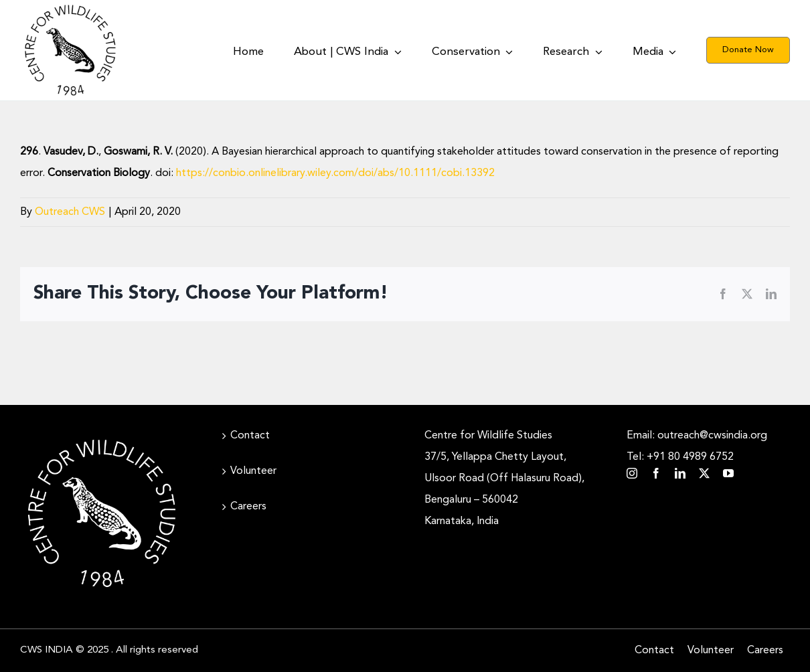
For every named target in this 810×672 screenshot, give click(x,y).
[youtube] (728, 473)
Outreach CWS (70, 212)
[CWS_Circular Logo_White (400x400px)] (102, 437)
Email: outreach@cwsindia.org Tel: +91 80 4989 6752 (697, 446)
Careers (248, 507)
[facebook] (656, 473)
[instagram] (632, 473)
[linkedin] (680, 473)
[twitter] (704, 473)
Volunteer (253, 471)
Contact (250, 436)
